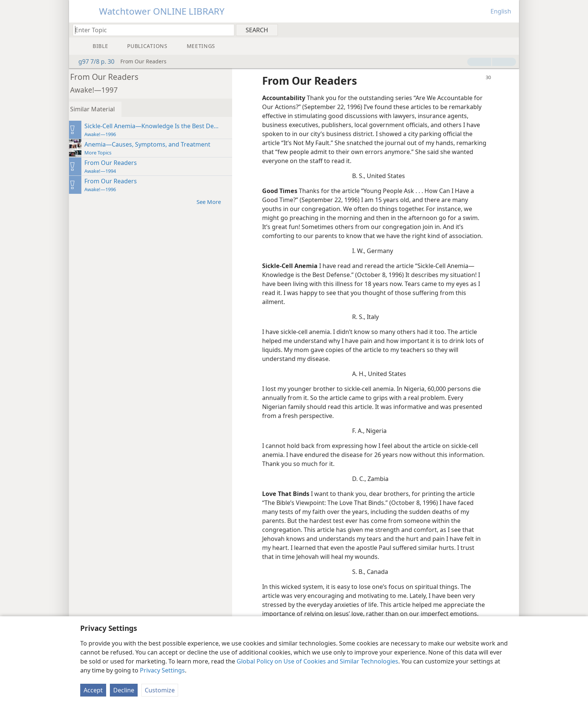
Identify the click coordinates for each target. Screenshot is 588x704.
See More (218, 201)
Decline (124, 690)
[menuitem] (511, 30)
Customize (160, 690)
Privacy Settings (162, 670)
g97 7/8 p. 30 (93, 61)
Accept (93, 690)
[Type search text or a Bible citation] (150, 30)
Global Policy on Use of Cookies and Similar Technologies (317, 661)
